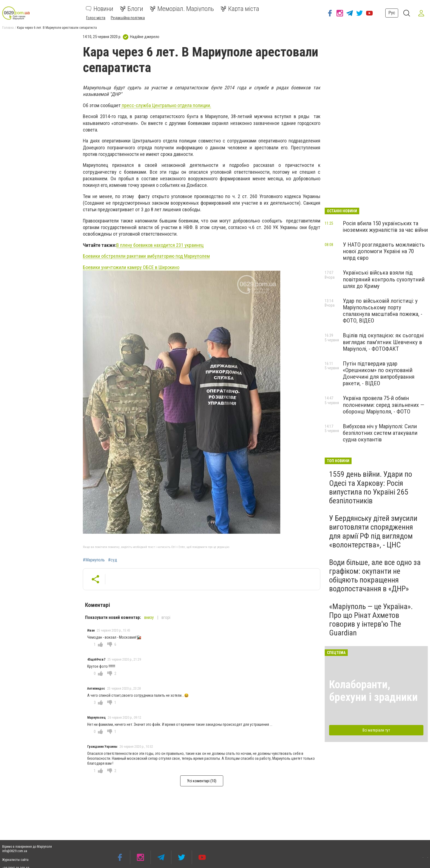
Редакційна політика (128, 18)
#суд (113, 560)
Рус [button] (391, 13)
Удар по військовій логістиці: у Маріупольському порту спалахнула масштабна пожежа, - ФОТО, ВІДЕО (383, 311)
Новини (100, 9)
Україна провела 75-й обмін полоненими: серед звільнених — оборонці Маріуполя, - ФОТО (384, 405)
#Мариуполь (94, 560)
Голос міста (96, 18)
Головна (8, 28)
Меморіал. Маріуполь (182, 9)
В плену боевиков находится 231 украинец (160, 245)
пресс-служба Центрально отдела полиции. (166, 105)
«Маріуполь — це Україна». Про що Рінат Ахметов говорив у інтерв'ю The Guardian (371, 620)
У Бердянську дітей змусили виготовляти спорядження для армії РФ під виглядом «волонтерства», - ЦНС (373, 532)
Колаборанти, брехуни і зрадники (373, 691)
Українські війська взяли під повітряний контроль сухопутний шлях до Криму (384, 279)
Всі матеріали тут (376, 730)
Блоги (131, 9)
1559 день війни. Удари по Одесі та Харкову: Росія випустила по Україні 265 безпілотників (371, 487)
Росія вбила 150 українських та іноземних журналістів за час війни (385, 227)
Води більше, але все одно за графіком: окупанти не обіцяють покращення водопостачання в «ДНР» (375, 576)
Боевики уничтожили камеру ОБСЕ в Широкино (131, 267)
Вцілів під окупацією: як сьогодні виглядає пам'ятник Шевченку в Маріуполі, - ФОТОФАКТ (383, 342)
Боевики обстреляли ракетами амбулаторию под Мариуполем (146, 256)
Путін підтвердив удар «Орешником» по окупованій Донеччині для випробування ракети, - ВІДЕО (379, 373)
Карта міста (240, 9)
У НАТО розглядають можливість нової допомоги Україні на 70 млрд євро (384, 251)
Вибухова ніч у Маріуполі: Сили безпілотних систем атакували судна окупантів (380, 433)
